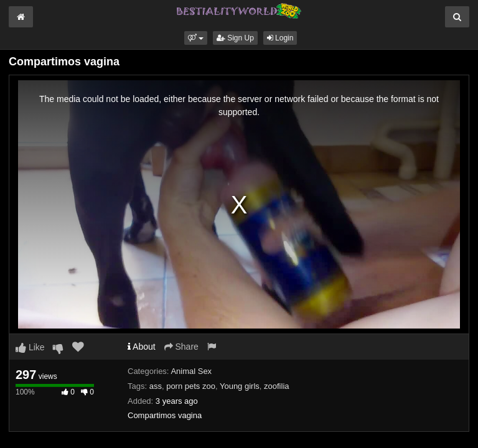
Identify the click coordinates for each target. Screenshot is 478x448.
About (142, 347)
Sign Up (235, 38)
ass (156, 386)
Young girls (240, 386)
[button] (196, 38)
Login (280, 38)
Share (181, 347)
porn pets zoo (191, 386)
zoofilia (276, 386)
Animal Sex (191, 371)
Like (30, 347)
